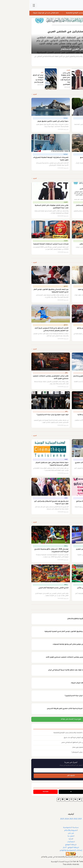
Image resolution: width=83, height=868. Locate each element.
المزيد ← (5, 94)
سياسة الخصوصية (41, 828)
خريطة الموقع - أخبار (42, 848)
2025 (33, 819)
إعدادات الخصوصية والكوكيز (42, 851)
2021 (50, 819)
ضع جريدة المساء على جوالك (41, 719)
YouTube (16, 792)
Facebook (67, 792)
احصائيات (42, 842)
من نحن (41, 833)
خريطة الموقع (41, 845)
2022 (46, 819)
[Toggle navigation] (4, 5)
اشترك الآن (42, 776)
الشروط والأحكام (42, 831)
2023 (42, 819)
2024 (37, 819)
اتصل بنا (42, 836)
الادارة (42, 839)
